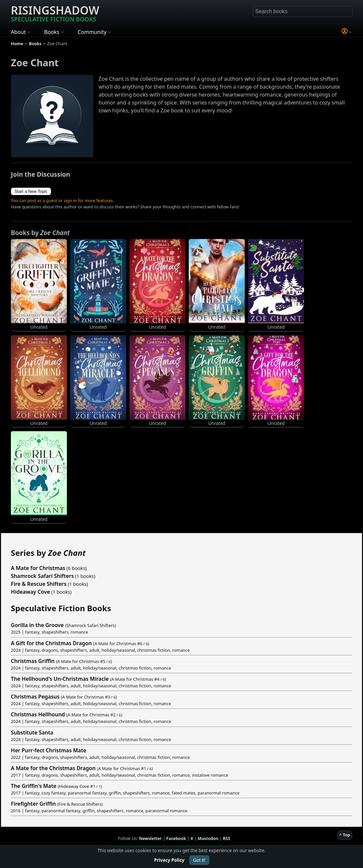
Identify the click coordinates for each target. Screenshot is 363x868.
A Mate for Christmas (38, 568)
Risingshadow (55, 13)
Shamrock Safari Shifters (42, 576)
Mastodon (208, 838)
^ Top (345, 835)
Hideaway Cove (30, 592)
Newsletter (150, 838)
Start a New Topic (31, 191)
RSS (227, 838)
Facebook (176, 838)
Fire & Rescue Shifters (39, 584)
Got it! (199, 860)
